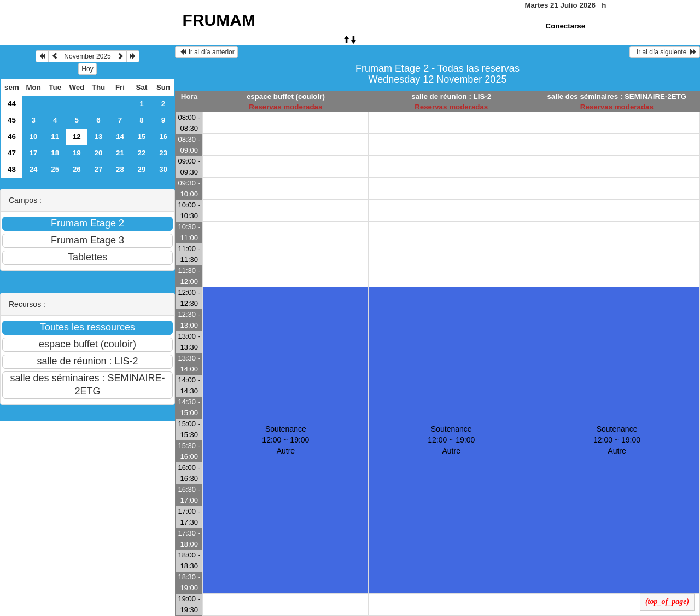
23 (163, 153)
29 (142, 169)
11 (55, 136)
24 (34, 169)
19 (77, 153)
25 (55, 169)
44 (12, 104)
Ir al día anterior (206, 52)
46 (12, 136)
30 (163, 169)
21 (120, 153)
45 (12, 120)
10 (34, 136)
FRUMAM (219, 20)
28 (120, 169)
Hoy (87, 69)
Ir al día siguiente (665, 52)
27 (99, 169)
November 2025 (87, 56)
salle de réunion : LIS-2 (451, 97)
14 (120, 136)
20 (99, 153)
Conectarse (566, 26)
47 (12, 153)
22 (142, 153)
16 (163, 136)
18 (55, 153)
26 (77, 169)
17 (34, 153)
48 (12, 169)
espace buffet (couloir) (286, 97)
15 (142, 136)
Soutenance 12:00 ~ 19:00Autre (285, 440)
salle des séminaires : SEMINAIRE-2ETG (617, 97)
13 (99, 136)
